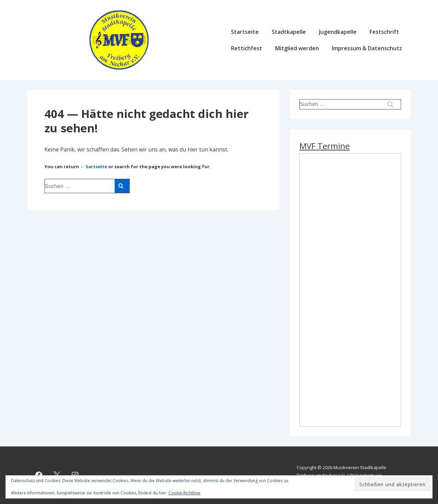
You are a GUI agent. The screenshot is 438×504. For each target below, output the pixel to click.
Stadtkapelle (289, 32)
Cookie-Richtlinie (184, 493)
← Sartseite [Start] (94, 167)
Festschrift (384, 32)
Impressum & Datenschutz (367, 48)
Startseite (245, 32)
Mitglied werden (297, 48)
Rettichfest (247, 48)
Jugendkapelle (338, 32)
